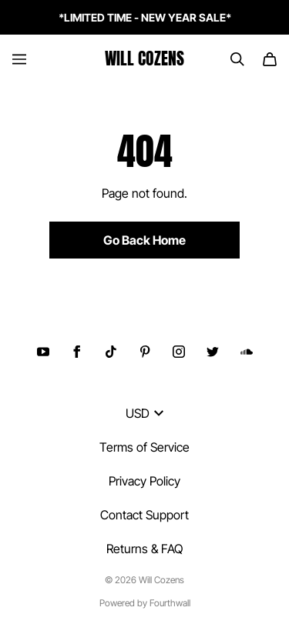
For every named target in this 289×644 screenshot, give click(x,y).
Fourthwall (170, 603)
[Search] (237, 59)
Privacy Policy (144, 481)
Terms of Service (144, 447)
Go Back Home (144, 240)
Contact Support (144, 515)
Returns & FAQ (144, 549)
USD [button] (144, 413)
